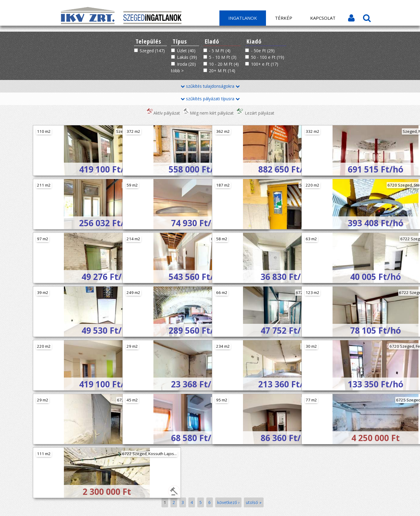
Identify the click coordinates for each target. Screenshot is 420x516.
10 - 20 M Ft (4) (224, 64)
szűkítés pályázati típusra (210, 99)
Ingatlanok (243, 18)
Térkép (284, 18)
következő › (228, 502)
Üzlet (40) (186, 51)
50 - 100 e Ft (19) (268, 57)
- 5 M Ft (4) (220, 51)
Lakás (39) (187, 57)
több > (177, 71)
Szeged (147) (152, 51)
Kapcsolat (323, 18)
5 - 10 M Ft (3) (223, 57)
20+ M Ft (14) (222, 71)
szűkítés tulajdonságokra (210, 86)
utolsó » (254, 502)
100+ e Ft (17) (265, 64)
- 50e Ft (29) (263, 51)
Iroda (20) (186, 64)
